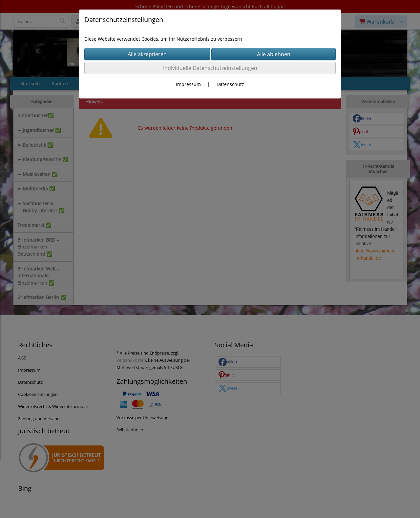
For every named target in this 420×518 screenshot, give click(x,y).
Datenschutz (230, 84)
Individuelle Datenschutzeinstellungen (210, 68)
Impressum (188, 84)
